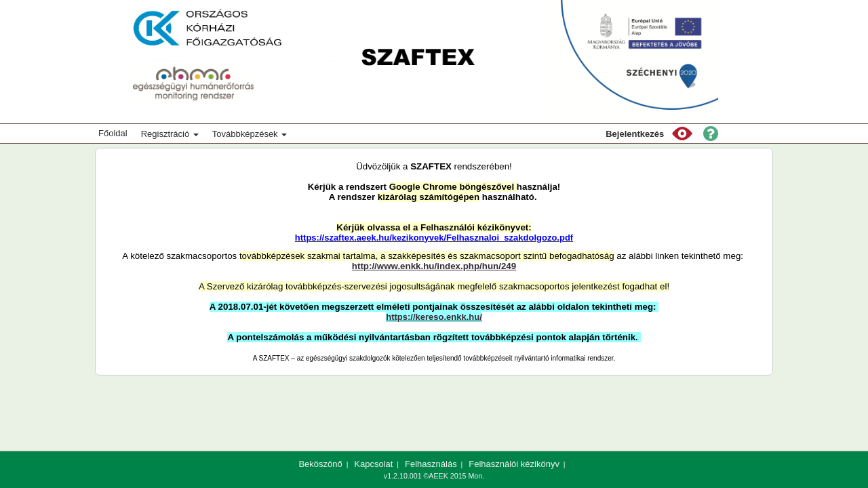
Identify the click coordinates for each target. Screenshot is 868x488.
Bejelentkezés (635, 134)
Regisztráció (170, 134)
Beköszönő (320, 464)
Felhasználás (431, 464)
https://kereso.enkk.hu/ (434, 317)
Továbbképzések (250, 134)
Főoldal (113, 133)
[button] (682, 134)
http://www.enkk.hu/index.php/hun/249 (434, 266)
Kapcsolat (373, 464)
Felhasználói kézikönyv (514, 464)
